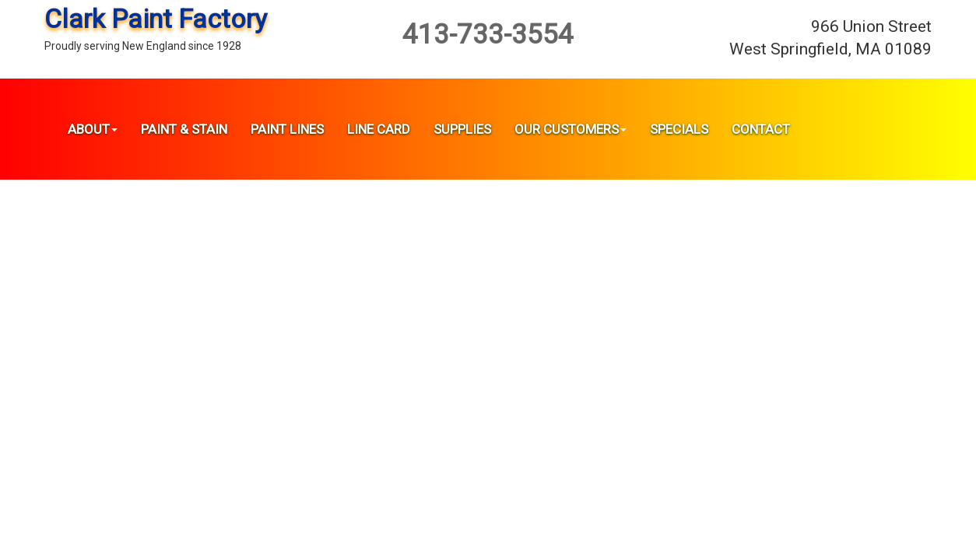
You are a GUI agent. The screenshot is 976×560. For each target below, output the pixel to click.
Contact (761, 129)
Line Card (379, 129)
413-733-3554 (488, 35)
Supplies (462, 129)
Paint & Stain (184, 129)
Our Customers (571, 129)
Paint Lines (287, 129)
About (93, 129)
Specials (679, 129)
